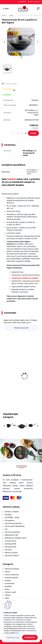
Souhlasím (30, 637)
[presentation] (4, 42)
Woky (11, 16)
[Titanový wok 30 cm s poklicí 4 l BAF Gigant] (21, 42)
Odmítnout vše (13, 638)
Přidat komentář (21, 328)
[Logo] (23, 9)
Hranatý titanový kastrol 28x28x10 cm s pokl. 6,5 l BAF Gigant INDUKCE (20, 381)
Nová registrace (35, 2)
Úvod (4, 16)
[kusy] (18, 133)
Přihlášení (23, 2)
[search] (38, 9)
